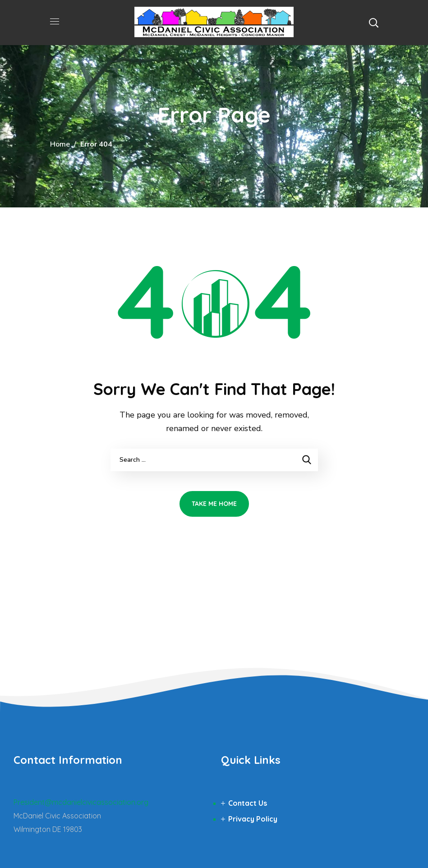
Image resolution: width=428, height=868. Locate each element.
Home (60, 144)
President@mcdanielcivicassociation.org (81, 802)
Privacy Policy (253, 819)
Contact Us (248, 803)
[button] (373, 23)
